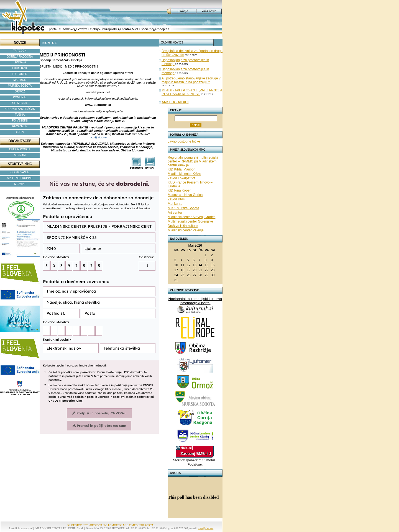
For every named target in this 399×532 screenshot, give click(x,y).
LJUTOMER (20, 74)
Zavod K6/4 (176, 199)
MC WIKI (20, 184)
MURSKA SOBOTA (20, 86)
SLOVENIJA (20, 103)
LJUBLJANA (20, 68)
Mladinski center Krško (184, 174)
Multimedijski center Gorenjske (190, 221)
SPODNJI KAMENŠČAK (20, 109)
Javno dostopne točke (184, 141)
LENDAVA (20, 62)
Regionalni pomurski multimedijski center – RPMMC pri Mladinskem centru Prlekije (193, 161)
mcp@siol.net (98, 137)
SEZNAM (20, 155)
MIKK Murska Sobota (183, 208)
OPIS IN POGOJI (20, 149)
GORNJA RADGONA (20, 57)
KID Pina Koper (179, 190)
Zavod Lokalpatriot (181, 178)
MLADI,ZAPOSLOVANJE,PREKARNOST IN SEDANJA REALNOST (192, 92)
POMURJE (20, 97)
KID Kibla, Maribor (181, 169)
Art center (175, 213)
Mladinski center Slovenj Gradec (191, 217)
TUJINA (20, 115)
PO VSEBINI (20, 121)
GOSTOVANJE (20, 172)
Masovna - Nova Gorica (185, 195)
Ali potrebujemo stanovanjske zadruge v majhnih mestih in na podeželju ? (191, 80)
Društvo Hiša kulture (183, 226)
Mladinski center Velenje (186, 230)
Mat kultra (175, 204)
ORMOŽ (20, 91)
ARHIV (20, 132)
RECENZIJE (20, 126)
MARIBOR (20, 80)
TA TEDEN (20, 51)
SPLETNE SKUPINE (20, 178)
